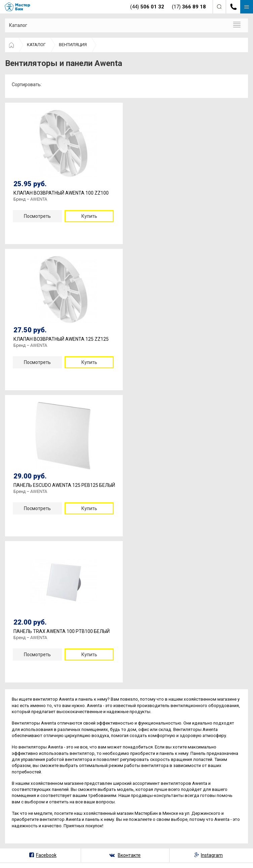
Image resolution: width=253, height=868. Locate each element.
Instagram (212, 855)
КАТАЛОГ (36, 45)
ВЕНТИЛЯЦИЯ (73, 45)
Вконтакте (129, 855)
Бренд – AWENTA (30, 199)
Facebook (46, 855)
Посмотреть (37, 216)
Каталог (18, 25)
